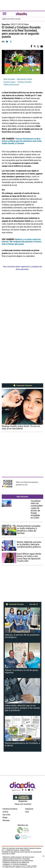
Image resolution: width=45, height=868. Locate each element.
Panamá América (10, 809)
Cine (27, 812)
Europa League (10, 82)
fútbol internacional (11, 85)
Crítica (5, 812)
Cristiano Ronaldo (24, 82)
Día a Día (6, 815)
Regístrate (23, 801)
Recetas (6, 820)
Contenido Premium (22, 385)
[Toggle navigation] (4, 14)
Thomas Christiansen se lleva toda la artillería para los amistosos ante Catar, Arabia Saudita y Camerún (22, 141)
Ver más (34, 604)
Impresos (29, 809)
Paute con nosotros (23, 804)
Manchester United (24, 79)
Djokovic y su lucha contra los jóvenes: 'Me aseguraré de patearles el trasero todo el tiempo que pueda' (22, 242)
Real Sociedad (9, 79)
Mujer (5, 817)
